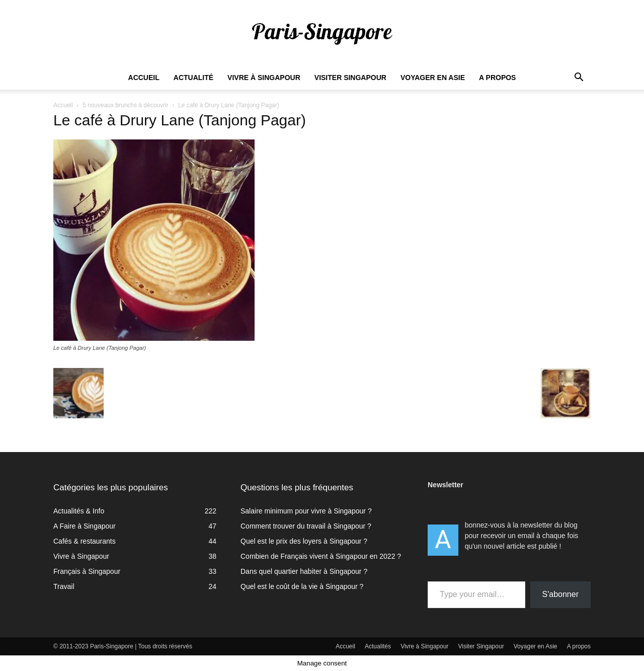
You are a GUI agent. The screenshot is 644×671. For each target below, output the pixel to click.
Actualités (378, 646)
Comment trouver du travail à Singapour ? (306, 526)
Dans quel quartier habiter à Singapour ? (304, 571)
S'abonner (560, 594)
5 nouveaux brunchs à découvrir (126, 105)
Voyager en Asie (433, 78)
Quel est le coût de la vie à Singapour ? (302, 586)
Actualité (193, 78)
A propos (497, 78)
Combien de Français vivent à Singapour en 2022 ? (321, 556)
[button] (579, 78)
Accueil (144, 78)
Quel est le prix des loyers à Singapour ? (304, 541)
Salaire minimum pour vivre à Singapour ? (306, 511)
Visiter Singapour (350, 78)
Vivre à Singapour (264, 78)
